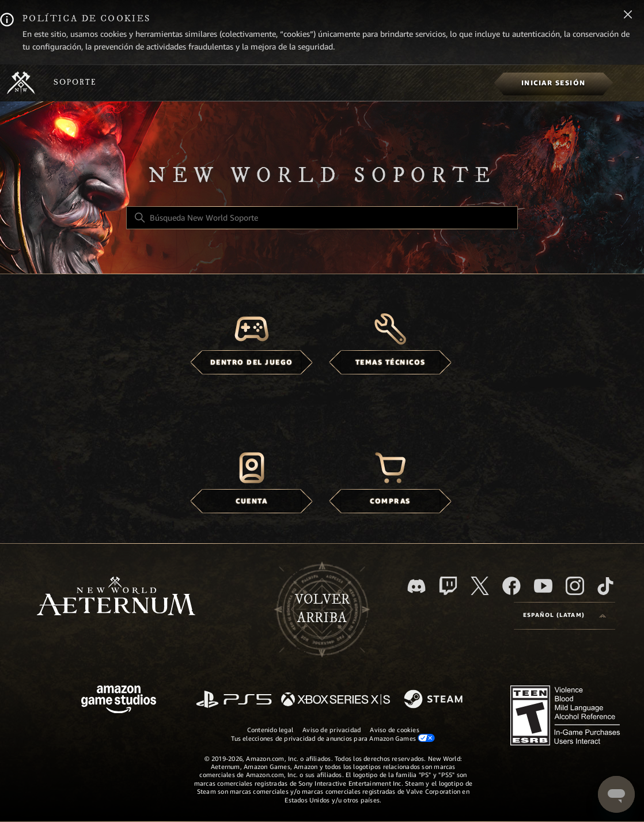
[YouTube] (543, 586)
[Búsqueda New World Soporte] (322, 218)
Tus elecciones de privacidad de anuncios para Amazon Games (333, 738)
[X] (480, 586)
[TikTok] (605, 586)
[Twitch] (448, 586)
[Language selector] (565, 616)
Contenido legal (270, 730)
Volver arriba (322, 609)
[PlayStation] (234, 700)
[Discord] (416, 586)
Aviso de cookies (395, 730)
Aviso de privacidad (332, 730)
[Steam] (435, 700)
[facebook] (512, 586)
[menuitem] (553, 83)
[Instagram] (575, 586)
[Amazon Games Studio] (119, 701)
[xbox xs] (336, 700)
